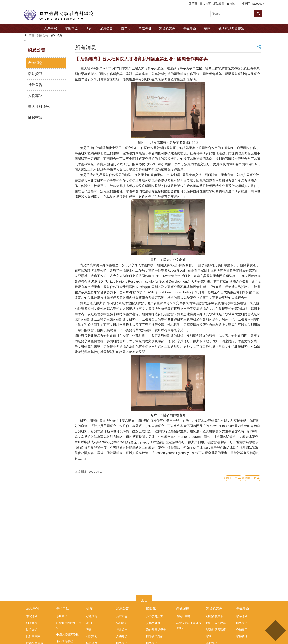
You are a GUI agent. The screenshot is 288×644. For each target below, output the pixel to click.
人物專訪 (35, 96)
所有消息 (57, 36)
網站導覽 (219, 4)
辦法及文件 (167, 28)
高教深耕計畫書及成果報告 (189, 625)
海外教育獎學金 (156, 630)
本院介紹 (32, 616)
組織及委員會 (215, 616)
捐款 (207, 28)
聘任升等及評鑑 (216, 623)
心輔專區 (244, 4)
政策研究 (92, 616)
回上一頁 (232, 478)
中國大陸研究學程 (67, 634)
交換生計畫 (153, 623)
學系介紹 (242, 616)
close (144, 600)
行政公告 (35, 85)
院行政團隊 (33, 636)
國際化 (126, 28)
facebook (258, 4)
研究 (89, 28)
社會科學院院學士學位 (69, 625)
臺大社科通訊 (39, 107)
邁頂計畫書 (183, 616)
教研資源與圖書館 (231, 28)
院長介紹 (32, 630)
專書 (89, 630)
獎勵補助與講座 (216, 630)
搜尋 (258, 14)
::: (25, 41)
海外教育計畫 (155, 616)
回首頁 (193, 4)
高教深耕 (145, 28)
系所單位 (62, 616)
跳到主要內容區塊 (2, 2)
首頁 (31, 36)
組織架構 (32, 623)
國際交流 (35, 118)
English (231, 4)
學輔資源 (242, 636)
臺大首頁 (205, 4)
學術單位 (71, 28)
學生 (209, 636)
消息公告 (106, 28)
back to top (275, 631)
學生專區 (190, 28)
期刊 (89, 623)
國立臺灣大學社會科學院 (58, 15)
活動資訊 (35, 74)
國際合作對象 (155, 636)
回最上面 (251, 478)
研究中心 (92, 636)
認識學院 (50, 28)
